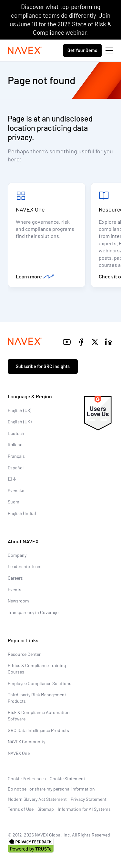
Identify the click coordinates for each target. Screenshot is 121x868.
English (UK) (20, 422)
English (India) (22, 513)
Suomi (14, 502)
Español (16, 468)
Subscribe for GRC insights (43, 366)
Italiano (15, 444)
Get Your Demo (82, 50)
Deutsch (16, 433)
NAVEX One (30, 209)
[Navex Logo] (25, 50)
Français (16, 456)
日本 (12, 479)
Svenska (16, 490)
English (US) (20, 410)
